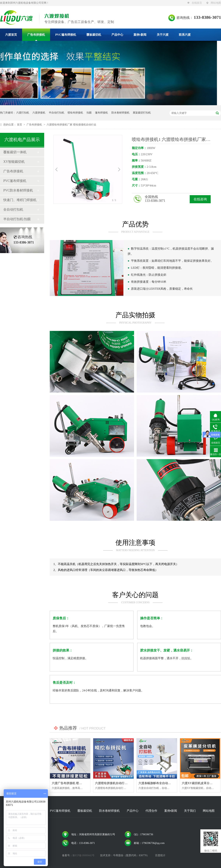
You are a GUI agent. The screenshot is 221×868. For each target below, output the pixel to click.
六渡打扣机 (23, 113)
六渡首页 (11, 35)
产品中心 (117, 35)
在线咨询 (200, 199)
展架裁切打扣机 (142, 113)
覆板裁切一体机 (15, 152)
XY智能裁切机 (14, 162)
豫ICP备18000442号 (83, 855)
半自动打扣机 (57, 113)
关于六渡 (163, 35)
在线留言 (197, 3)
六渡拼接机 (39, 113)
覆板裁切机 (94, 35)
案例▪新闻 (140, 35)
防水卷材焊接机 (120, 113)
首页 (20, 125)
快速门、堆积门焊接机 (20, 200)
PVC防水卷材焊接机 (18, 190)
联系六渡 (185, 35)
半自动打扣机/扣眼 (17, 219)
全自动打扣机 (13, 210)
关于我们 (190, 811)
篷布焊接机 (101, 113)
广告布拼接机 (36, 35)
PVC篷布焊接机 (66, 35)
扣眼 (89, 113)
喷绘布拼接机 (75, 113)
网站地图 (216, 3)
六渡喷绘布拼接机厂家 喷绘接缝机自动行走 (71, 125)
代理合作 (151, 811)
